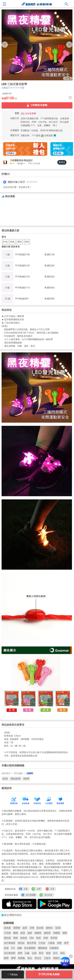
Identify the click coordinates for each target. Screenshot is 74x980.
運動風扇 (43, 948)
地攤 (20, 948)
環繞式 (57, 958)
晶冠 (23, 933)
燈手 (66, 943)
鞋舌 (41, 953)
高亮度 (7, 928)
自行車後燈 (10, 943)
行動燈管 (54, 948)
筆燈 (20, 953)
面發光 (49, 928)
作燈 (46, 938)
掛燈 (59, 943)
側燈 (65, 933)
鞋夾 (39, 938)
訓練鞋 (30, 773)
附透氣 (22, 958)
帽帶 (6, 958)
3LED (58, 928)
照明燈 (17, 928)
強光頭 (21, 943)
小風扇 (51, 943)
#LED (5, 779)
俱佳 (63, 953)
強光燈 (24, 938)
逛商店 (62, 162)
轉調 (16, 933)
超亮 (25, 928)
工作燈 (7, 933)
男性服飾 (18, 773)
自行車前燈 (10, 953)
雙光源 (7, 938)
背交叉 (38, 958)
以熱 (34, 953)
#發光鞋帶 (16, 779)
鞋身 (48, 953)
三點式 (47, 958)
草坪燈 (54, 938)
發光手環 (31, 943)
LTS (13, 948)
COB (32, 928)
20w (32, 938)
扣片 (55, 953)
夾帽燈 (57, 933)
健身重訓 (6, 773)
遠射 (30, 933)
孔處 (27, 953)
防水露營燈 (30, 948)
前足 (30, 958)
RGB (16, 938)
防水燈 (40, 928)
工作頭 (42, 943)
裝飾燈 (38, 933)
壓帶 (13, 958)
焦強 (6, 948)
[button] (69, 45)
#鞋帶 (26, 779)
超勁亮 (47, 933)
